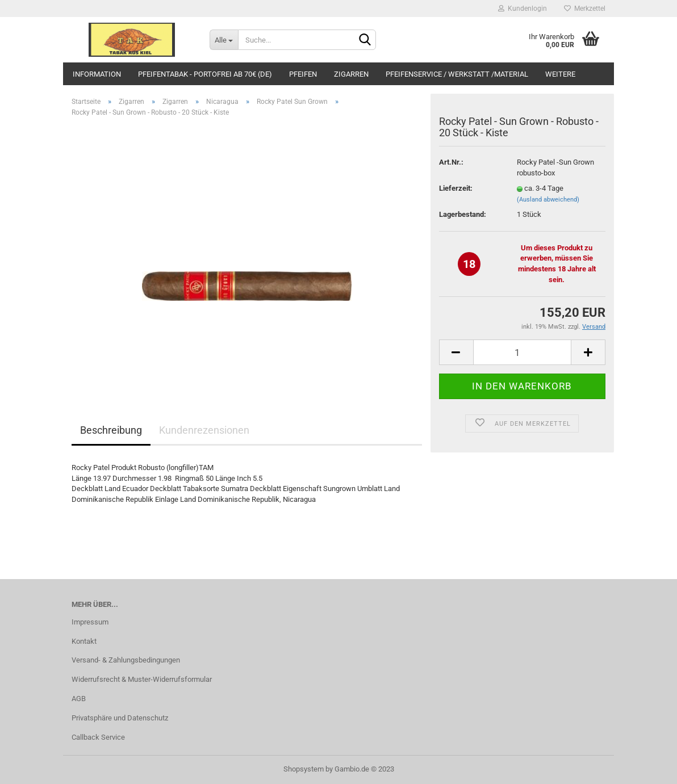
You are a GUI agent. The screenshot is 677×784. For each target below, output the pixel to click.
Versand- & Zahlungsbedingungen (126, 660)
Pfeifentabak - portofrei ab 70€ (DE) (205, 74)
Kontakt (84, 641)
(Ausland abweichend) (548, 200)
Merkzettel (585, 9)
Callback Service (98, 737)
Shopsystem (304, 769)
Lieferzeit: (456, 188)
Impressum (90, 622)
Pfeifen (303, 74)
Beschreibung (111, 430)
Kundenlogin (523, 9)
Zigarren (351, 74)
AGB (79, 699)
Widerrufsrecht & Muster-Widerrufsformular (142, 679)
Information (97, 74)
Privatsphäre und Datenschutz (120, 718)
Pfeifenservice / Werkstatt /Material (457, 74)
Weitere (560, 74)
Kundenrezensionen (204, 430)
